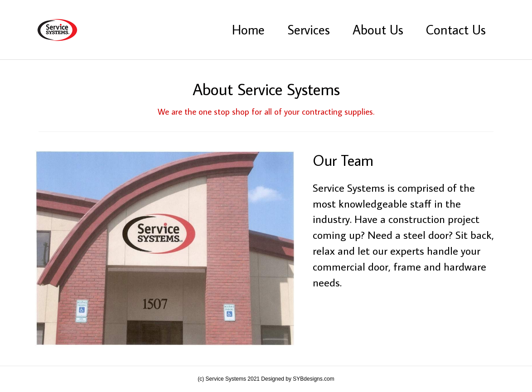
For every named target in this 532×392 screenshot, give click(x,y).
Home (248, 29)
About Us (378, 29)
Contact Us (456, 29)
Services (309, 29)
